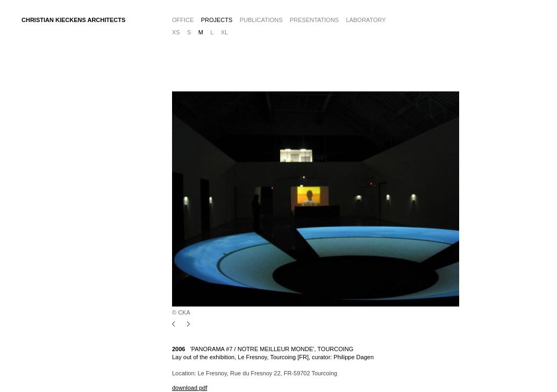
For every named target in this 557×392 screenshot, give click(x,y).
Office (183, 20)
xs (176, 32)
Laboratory (366, 20)
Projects (217, 20)
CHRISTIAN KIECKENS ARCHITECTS (73, 20)
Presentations (314, 20)
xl (224, 32)
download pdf (190, 388)
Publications (261, 20)
